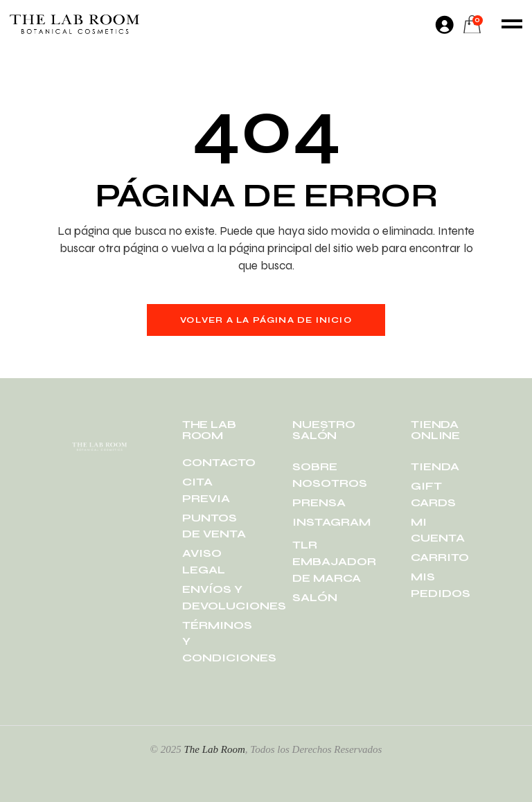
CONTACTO (219, 462)
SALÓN (315, 597)
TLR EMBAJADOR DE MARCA (334, 561)
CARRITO (440, 557)
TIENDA (435, 466)
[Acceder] (444, 24)
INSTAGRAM (331, 522)
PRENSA (319, 502)
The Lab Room (214, 749)
